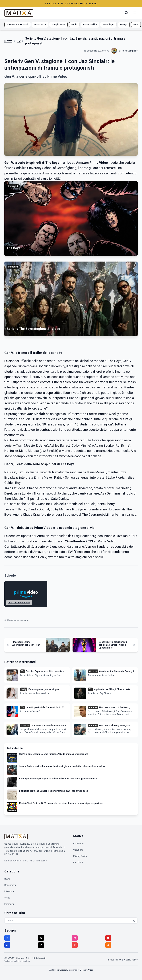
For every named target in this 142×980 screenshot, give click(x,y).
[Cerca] (127, 13)
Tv (19, 41)
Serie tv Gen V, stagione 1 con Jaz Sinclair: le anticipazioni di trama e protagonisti (75, 41)
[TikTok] (41, 945)
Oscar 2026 (40, 25)
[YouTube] (108, 938)
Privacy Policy (80, 856)
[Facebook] (7, 938)
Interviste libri (90, 25)
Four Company (62, 970)
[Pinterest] (75, 945)
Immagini (9, 904)
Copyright (78, 850)
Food (136, 25)
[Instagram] (75, 938)
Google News (59, 25)
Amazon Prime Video (19, 603)
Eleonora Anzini (87, 970)
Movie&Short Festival (17, 25)
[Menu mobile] (135, 13)
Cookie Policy (131, 960)
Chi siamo (78, 844)
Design (124, 25)
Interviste (9, 891)
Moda (74, 25)
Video (7, 898)
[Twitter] (41, 938)
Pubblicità (78, 863)
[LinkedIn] (7, 945)
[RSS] (108, 945)
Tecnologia (109, 25)
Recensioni (10, 885)
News (8, 41)
